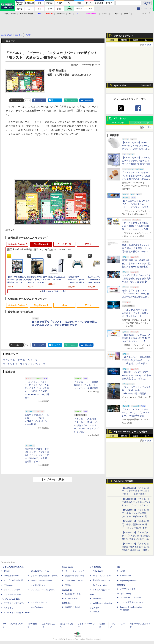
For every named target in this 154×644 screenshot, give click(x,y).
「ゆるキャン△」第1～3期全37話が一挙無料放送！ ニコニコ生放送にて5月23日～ (136, 360)
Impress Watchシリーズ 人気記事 (131, 432)
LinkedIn (89, 100)
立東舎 (68, 585)
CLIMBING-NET (72, 598)
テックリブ (94, 608)
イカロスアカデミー (101, 590)
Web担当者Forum (11, 576)
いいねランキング (141, 123)
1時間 (112, 40)
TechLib (96, 612)
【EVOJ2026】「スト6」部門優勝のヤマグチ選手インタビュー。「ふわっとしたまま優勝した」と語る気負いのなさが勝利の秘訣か (136, 505)
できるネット (10, 608)
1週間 (136, 40)
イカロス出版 (95, 567)
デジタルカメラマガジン (14, 603)
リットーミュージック (75, 571)
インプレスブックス (39, 602)
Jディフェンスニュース (103, 576)
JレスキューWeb (100, 585)
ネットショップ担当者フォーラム (45, 576)
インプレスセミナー (39, 585)
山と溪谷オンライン (74, 594)
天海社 (123, 571)
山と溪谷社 (67, 590)
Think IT (7, 571)
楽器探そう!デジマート (75, 576)
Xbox (64, 305)
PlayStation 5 (41, 244)
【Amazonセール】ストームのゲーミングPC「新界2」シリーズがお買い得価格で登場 (136, 161)
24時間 (124, 40)
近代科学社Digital (73, 607)
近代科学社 (67, 603)
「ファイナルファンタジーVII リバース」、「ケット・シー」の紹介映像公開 (136, 412)
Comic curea (125, 576)
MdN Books (98, 598)
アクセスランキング (124, 36)
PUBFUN (121, 585)
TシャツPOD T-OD (74, 580)
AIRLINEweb (98, 571)
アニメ (88, 244)
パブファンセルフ (128, 589)
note (73, 100)
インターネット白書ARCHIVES (17, 613)
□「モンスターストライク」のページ (24, 364)
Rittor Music (67, 567)
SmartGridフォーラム (40, 571)
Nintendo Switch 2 (17, 244)
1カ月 (147, 40)
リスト (28, 100)
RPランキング (118, 123)
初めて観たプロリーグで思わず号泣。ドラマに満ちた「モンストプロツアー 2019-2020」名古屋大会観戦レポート (37, 455)
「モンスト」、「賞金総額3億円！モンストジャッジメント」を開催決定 (86, 385)
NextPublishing (37, 607)
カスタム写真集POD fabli (132, 602)
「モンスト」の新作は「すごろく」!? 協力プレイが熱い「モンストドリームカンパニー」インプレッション (86, 425)
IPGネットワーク (124, 594)
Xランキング (120, 118)
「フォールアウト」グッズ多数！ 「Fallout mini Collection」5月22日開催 (136, 390)
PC (70, 14)
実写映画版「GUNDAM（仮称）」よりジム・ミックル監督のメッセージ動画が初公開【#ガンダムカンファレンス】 (136, 267)
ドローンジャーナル (12, 590)
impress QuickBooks (129, 580)
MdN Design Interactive (103, 603)
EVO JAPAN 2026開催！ (124, 481)
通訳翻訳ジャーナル (101, 580)
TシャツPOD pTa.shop (130, 598)
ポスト (19, 100)
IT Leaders (8, 585)
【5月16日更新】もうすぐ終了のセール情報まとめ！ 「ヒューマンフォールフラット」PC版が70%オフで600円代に (136, 207)
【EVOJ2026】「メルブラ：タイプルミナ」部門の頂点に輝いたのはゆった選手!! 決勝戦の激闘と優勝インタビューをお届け (136, 539)
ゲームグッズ (64, 244)
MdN (92, 595)
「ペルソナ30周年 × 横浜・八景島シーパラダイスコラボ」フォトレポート (135, 313)
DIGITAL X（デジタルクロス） (44, 590)
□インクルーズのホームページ (20, 360)
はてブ (57, 100)
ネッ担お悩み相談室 (12, 595)
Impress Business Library (41, 580)
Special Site (120, 85)
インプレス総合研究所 (13, 580)
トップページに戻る (53, 479)
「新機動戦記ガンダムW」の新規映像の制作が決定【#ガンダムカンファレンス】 (136, 338)
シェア (41, 100)
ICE (119, 567)
